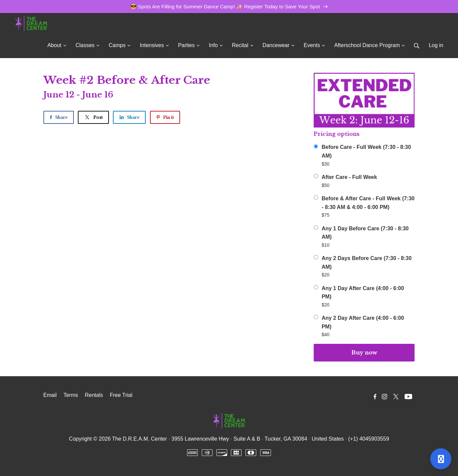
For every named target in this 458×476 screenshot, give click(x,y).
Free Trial (121, 395)
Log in (436, 45)
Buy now (364, 352)
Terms (71, 395)
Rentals (94, 395)
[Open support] (441, 459)
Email (50, 395)
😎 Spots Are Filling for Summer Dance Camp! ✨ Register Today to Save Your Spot (229, 7)
